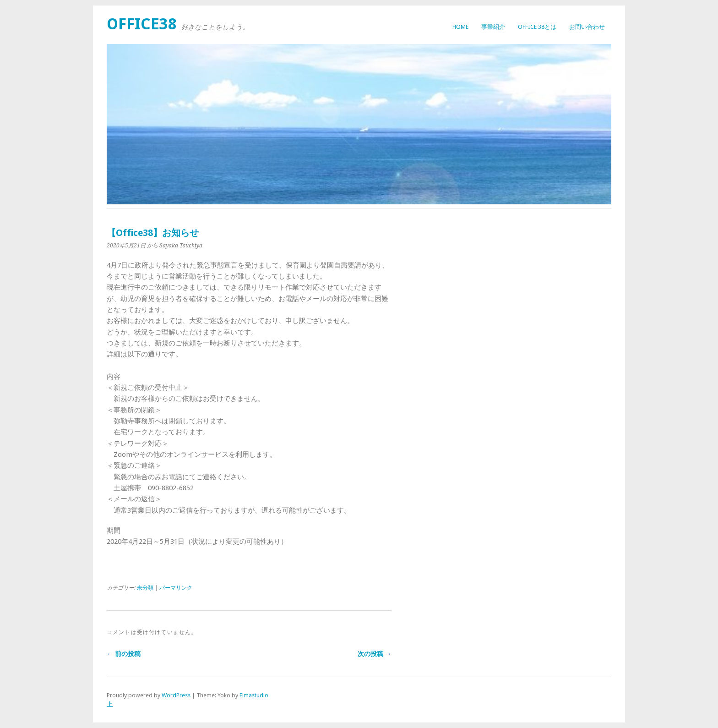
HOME (460, 27)
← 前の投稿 (124, 654)
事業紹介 (493, 27)
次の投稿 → (375, 654)
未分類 (145, 588)
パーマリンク (176, 588)
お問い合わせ (587, 27)
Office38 (142, 24)
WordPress (176, 695)
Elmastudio (254, 695)
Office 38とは (537, 27)
